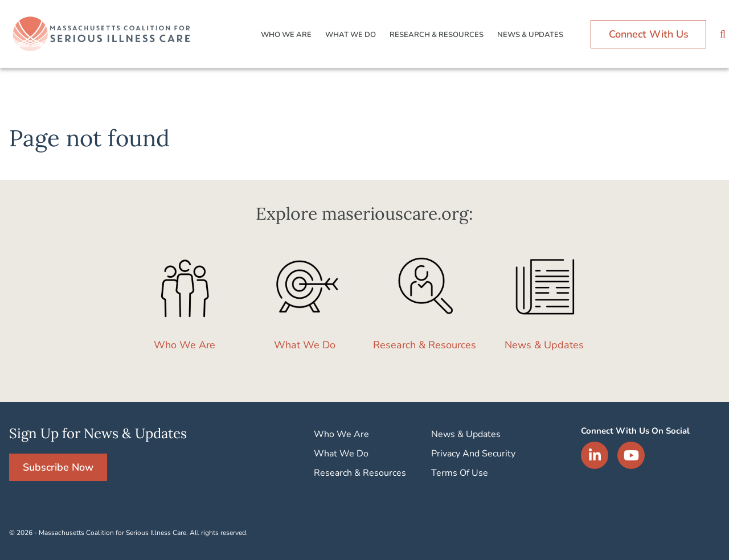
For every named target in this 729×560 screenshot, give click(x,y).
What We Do (351, 35)
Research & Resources (437, 35)
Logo (103, 34)
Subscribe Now (58, 467)
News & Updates (530, 35)
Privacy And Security (473, 454)
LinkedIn (595, 455)
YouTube (631, 455)
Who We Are (286, 35)
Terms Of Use (460, 473)
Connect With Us (649, 34)
